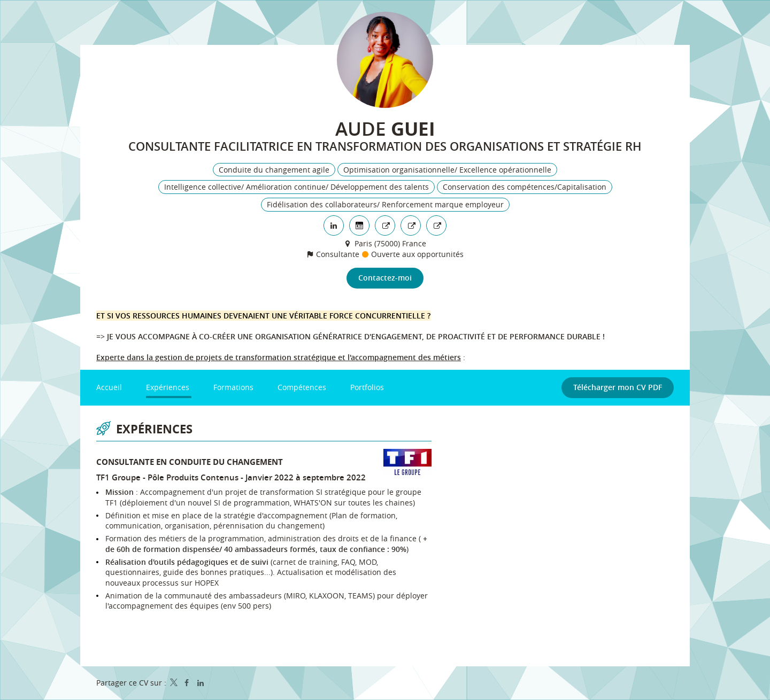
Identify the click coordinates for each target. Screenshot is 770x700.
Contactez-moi (385, 278)
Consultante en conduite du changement (190, 462)
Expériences (154, 429)
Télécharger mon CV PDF (618, 388)
